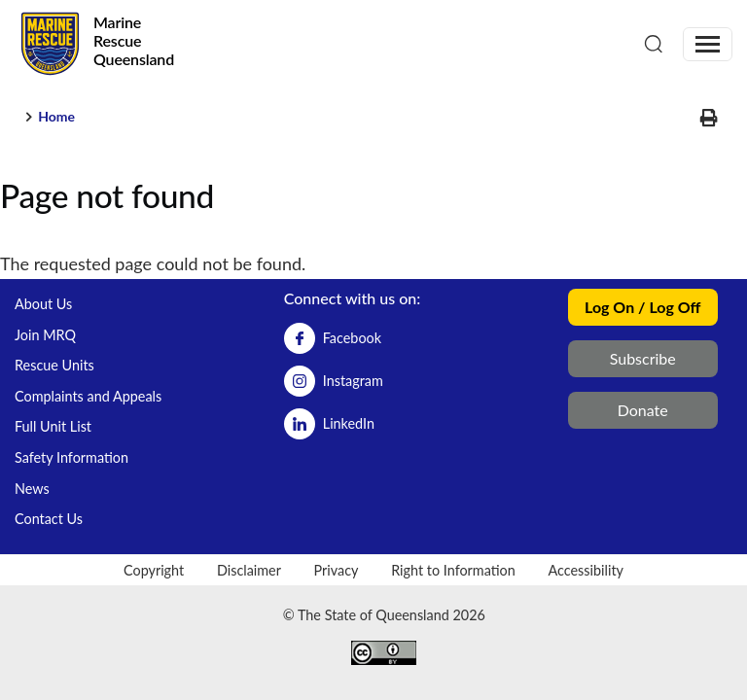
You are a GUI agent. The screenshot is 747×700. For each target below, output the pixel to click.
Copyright (154, 570)
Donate (643, 410)
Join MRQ (45, 335)
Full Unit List (53, 426)
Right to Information (453, 570)
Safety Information (71, 457)
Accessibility (586, 570)
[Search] (654, 43)
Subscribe (643, 358)
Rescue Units (54, 365)
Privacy (337, 570)
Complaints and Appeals (88, 396)
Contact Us (49, 519)
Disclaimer (249, 570)
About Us (43, 304)
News (32, 489)
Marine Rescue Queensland (134, 40)
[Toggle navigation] (708, 44)
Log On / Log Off (643, 307)
